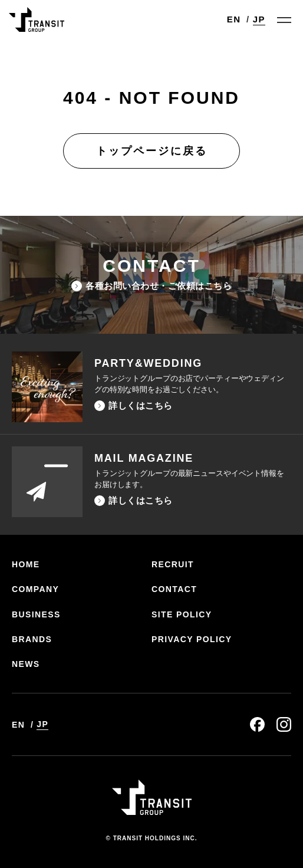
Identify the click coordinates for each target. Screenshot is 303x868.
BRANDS (32, 639)
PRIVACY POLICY (192, 639)
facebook (257, 724)
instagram (284, 724)
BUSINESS (36, 614)
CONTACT (174, 589)
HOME (26, 564)
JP (259, 19)
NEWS (26, 664)
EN (234, 19)
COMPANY (35, 589)
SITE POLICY (182, 614)
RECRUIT (173, 564)
